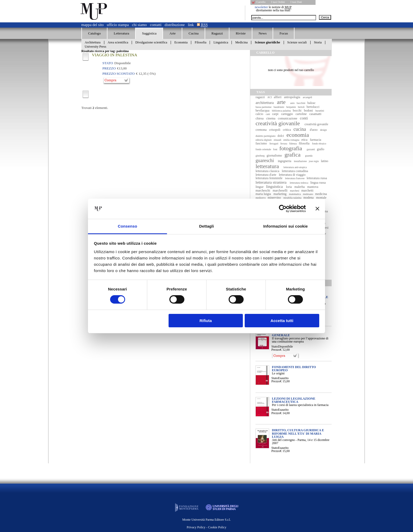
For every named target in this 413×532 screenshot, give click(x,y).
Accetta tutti (282, 321)
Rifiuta (206, 321)
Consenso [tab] (127, 226)
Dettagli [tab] (206, 226)
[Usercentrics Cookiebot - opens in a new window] (283, 209)
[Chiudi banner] (317, 209)
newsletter (261, 7)
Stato (275, 347)
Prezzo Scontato (119, 74)
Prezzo (276, 350)
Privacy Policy (196, 527)
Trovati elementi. (95, 108)
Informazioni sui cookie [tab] (286, 226)
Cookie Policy (217, 527)
